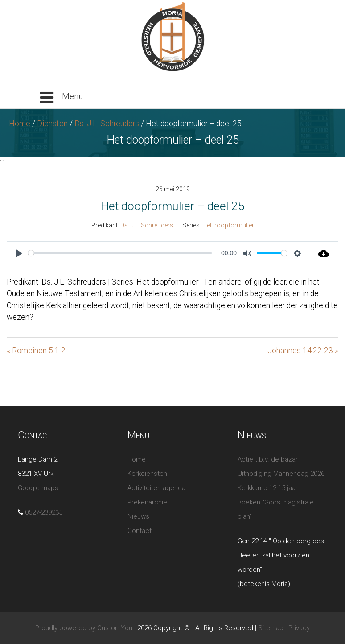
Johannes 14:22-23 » (303, 351)
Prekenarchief (148, 502)
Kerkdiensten (147, 474)
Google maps (38, 488)
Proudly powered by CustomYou (84, 628)
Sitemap (271, 628)
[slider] (120, 253)
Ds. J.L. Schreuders (107, 124)
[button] (62, 98)
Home (20, 124)
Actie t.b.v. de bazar (268, 459)
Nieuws (138, 516)
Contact (140, 531)
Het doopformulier (228, 225)
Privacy (299, 628)
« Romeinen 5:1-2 (36, 351)
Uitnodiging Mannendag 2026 (281, 474)
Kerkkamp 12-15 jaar (268, 488)
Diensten (52, 124)
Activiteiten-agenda (156, 488)
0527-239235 (44, 512)
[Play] (19, 253)
